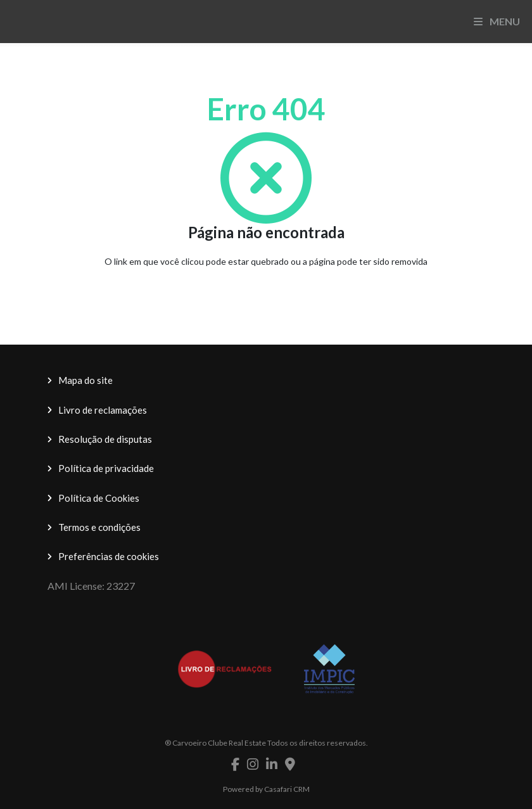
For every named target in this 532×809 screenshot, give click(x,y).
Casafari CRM (287, 789)
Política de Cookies (99, 498)
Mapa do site (85, 380)
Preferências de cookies (109, 556)
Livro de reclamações (103, 410)
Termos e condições (99, 527)
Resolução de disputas (105, 439)
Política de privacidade (106, 468)
